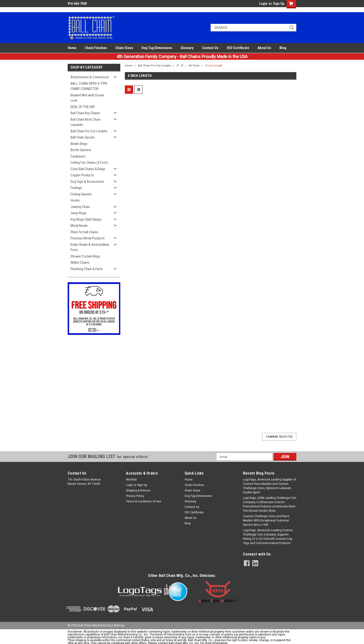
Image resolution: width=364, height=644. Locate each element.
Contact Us (210, 48)
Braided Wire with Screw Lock (87, 98)
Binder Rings (79, 144)
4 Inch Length (214, 66)
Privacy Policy (135, 496)
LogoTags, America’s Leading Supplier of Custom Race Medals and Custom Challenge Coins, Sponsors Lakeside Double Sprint (269, 486)
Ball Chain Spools (83, 137)
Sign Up (279, 4)
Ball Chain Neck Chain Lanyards (86, 122)
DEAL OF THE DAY (83, 107)
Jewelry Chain (80, 207)
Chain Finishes (96, 48)
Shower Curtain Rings (85, 256)
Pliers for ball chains (84, 232)
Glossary (187, 48)
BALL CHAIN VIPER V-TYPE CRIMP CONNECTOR (89, 86)
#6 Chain (194, 66)
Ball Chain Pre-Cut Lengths (89, 131)
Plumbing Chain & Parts (87, 269)
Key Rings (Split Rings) (86, 219)
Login (263, 4)
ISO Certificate (238, 48)
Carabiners (78, 156)
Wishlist (131, 480)
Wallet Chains (80, 263)
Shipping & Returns (138, 490)
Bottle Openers (81, 150)
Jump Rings (78, 213)
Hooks (75, 200)
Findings (76, 188)
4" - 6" (180, 66)
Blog (283, 48)
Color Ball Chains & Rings (88, 169)
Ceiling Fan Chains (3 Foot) (89, 163)
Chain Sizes (124, 48)
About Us (264, 48)
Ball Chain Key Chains (85, 113)
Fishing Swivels (81, 194)
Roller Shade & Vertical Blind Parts (90, 247)
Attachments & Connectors (90, 77)
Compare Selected (279, 437)
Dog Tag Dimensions (157, 48)
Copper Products (82, 175)
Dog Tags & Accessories (87, 182)
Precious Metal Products (88, 238)
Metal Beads (79, 226)
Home (72, 48)
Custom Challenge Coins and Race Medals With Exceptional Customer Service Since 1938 (266, 520)
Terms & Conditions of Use (144, 501)
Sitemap (119, 625)
